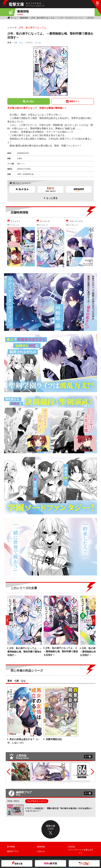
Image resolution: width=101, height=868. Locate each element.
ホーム (14, 18)
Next (93, 772)
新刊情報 (11, 847)
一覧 (89, 757)
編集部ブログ (13, 851)
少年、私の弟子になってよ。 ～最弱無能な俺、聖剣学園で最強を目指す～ (24, 652)
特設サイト (74, 101)
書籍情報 (24, 18)
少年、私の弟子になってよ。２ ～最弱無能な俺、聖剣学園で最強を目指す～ (61, 651)
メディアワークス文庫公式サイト (81, 851)
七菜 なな (18, 43)
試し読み (30, 101)
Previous (9, 772)
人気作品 (71, 847)
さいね (38, 43)
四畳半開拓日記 (54, 739)
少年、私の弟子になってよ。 (44, 18)
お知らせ (41, 851)
